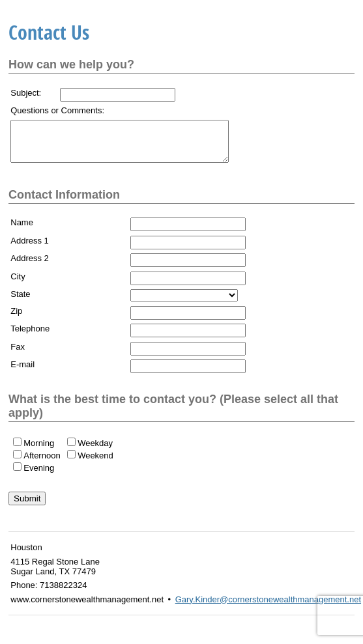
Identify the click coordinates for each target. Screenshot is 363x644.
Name (22, 230)
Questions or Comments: (57, 110)
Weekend (95, 463)
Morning (39, 451)
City (18, 284)
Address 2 (30, 266)
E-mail (22, 372)
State (20, 302)
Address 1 (30, 248)
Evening (39, 476)
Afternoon (42, 463)
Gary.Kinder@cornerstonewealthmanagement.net (268, 607)
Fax (18, 355)
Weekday (95, 451)
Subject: (26, 93)
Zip (16, 319)
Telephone (30, 336)
